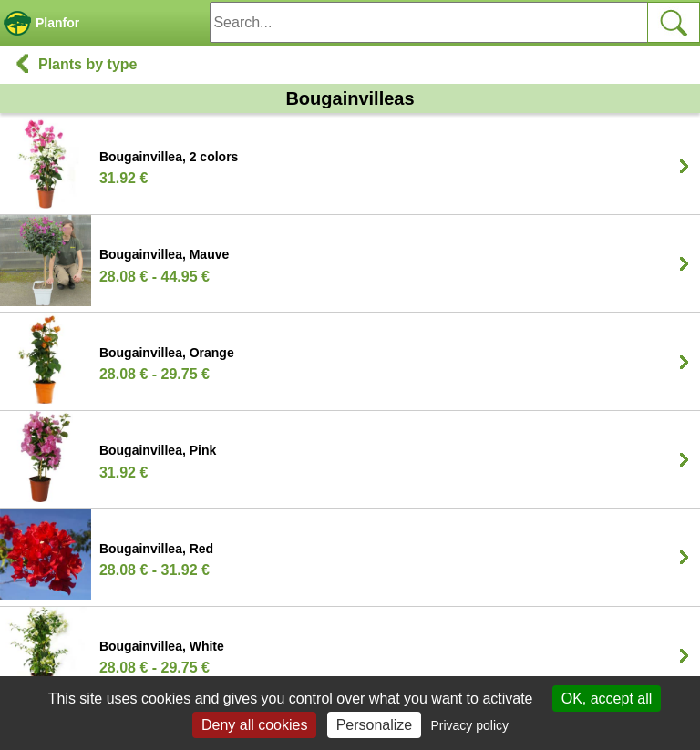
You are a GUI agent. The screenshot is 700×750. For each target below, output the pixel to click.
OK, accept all (607, 699)
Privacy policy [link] (469, 725)
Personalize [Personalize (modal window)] (375, 725)
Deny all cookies (255, 725)
